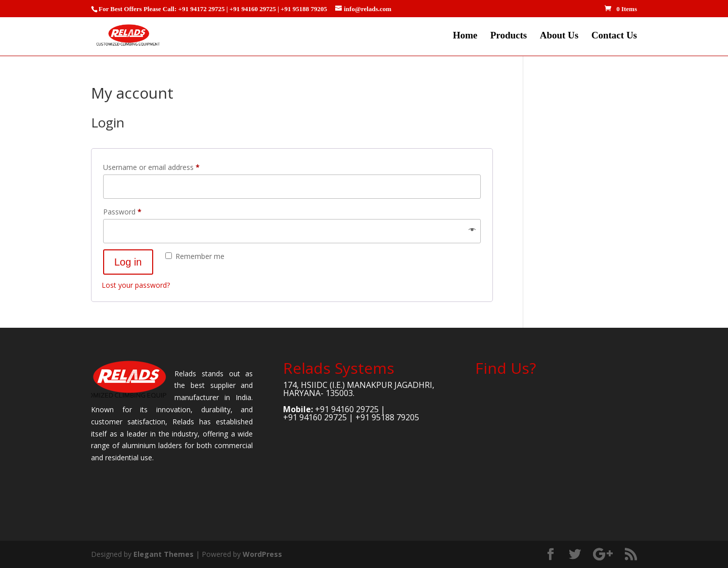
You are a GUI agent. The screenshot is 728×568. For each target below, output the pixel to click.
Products (509, 36)
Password (136, 211)
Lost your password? (136, 285)
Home (465, 36)
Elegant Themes (164, 554)
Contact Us (614, 36)
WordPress (262, 554)
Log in (128, 262)
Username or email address (166, 166)
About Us (559, 36)
